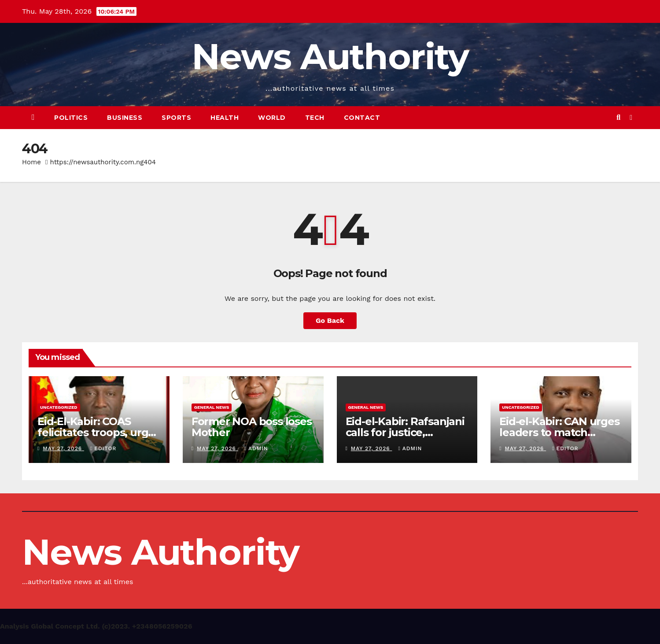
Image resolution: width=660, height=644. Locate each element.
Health (225, 118)
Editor (103, 448)
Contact (362, 118)
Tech (315, 118)
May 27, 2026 (63, 448)
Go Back (330, 320)
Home (31, 162)
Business (125, 118)
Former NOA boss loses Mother (252, 427)
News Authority (330, 57)
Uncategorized (59, 407)
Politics (71, 118)
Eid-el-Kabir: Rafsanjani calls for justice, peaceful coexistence (405, 432)
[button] (618, 117)
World (272, 118)
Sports (176, 118)
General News (212, 407)
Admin (256, 448)
